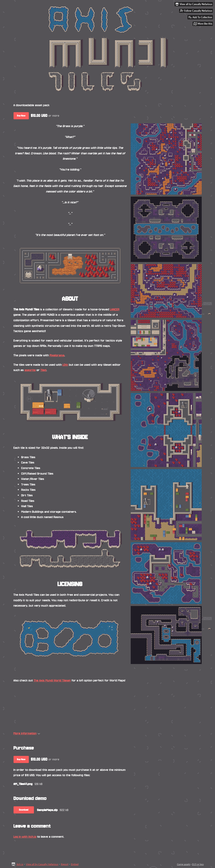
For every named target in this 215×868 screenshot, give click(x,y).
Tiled (43, 370)
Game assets (184, 864)
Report (65, 864)
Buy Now (21, 116)
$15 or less (198, 864)
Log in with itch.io (25, 837)
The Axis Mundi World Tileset (52, 680)
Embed (75, 864)
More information (27, 733)
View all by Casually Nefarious (42, 864)
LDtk (65, 365)
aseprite (30, 370)
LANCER (115, 309)
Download (24, 810)
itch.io (20, 864)
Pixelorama (57, 355)
